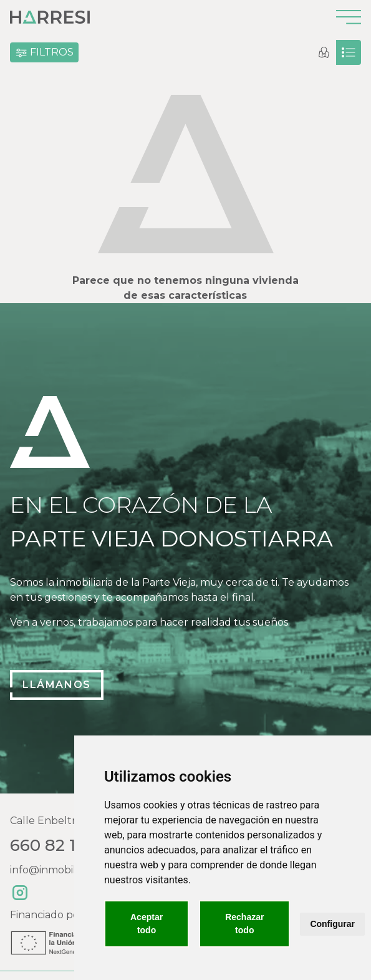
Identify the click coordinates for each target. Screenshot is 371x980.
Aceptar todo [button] (147, 924)
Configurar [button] (332, 924)
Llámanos (57, 685)
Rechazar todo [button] (244, 924)
